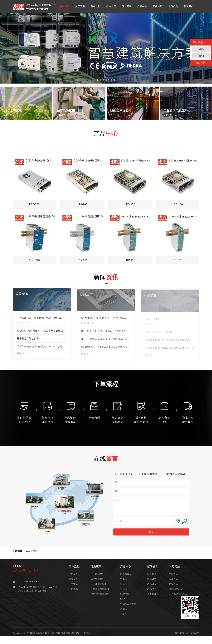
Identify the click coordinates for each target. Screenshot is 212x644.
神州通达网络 (192, 639)
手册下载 (73, 595)
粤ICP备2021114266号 (68, 639)
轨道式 (54, 149)
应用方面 (174, 585)
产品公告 (152, 590)
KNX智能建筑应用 (100, 600)
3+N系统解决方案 (178, 600)
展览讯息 (152, 595)
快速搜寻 (73, 585)
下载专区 (73, 590)
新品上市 (152, 585)
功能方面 (174, 579)
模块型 (70, 149)
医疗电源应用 (98, 585)
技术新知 (152, 600)
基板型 (180, 149)
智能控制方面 (176, 595)
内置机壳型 (35, 149)
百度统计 (87, 639)
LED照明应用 (98, 579)
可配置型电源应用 (100, 595)
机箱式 (87, 149)
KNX (121, 149)
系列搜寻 (73, 579)
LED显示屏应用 (99, 590)
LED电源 (105, 149)
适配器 (163, 149)
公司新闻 (152, 579)
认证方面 (174, 590)
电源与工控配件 (142, 149)
